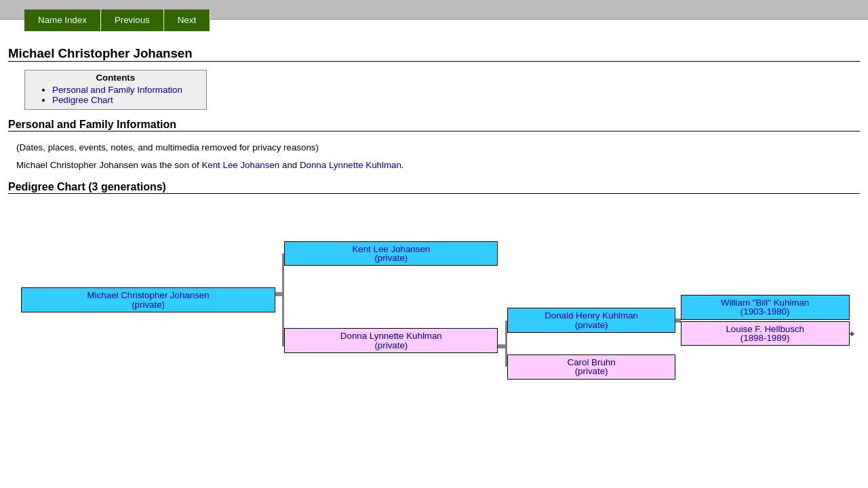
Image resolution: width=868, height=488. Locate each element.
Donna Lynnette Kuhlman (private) (391, 340)
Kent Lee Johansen (240, 165)
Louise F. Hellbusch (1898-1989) (765, 333)
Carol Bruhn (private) (592, 367)
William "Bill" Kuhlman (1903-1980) (765, 307)
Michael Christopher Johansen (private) (149, 300)
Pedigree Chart (83, 100)
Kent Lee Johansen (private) (391, 253)
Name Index (62, 20)
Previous (132, 20)
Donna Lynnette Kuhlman (351, 165)
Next (187, 20)
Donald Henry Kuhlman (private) (591, 320)
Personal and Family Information (117, 90)
